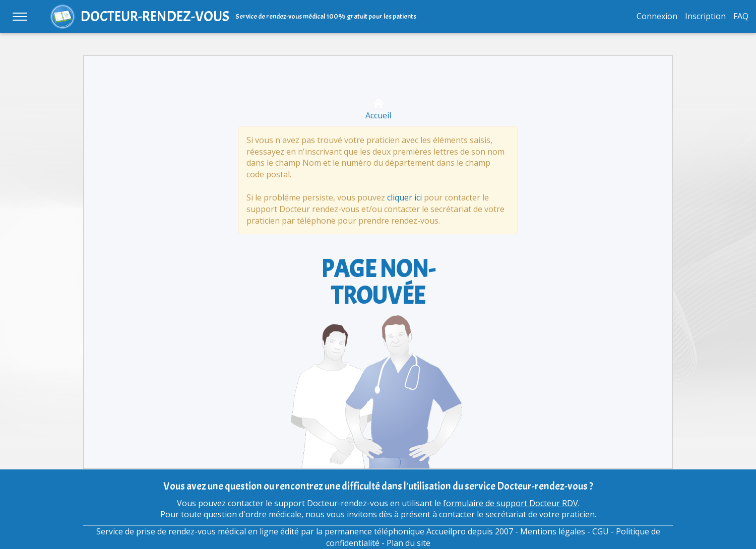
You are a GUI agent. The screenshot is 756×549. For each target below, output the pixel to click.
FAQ (741, 16)
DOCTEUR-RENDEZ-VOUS (155, 16)
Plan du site (408, 543)
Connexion (657, 16)
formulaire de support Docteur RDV (511, 503)
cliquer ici (404, 197)
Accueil (378, 110)
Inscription (705, 16)
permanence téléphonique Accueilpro (395, 531)
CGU (601, 531)
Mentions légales (553, 531)
